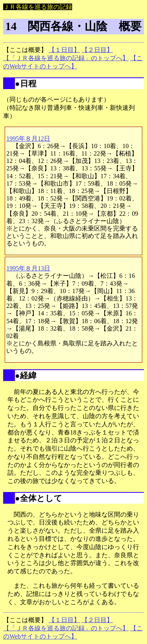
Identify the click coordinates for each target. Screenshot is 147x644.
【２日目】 (97, 50)
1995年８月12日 (28, 139)
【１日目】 (64, 50)
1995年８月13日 (28, 268)
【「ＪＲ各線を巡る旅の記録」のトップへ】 (66, 58)
